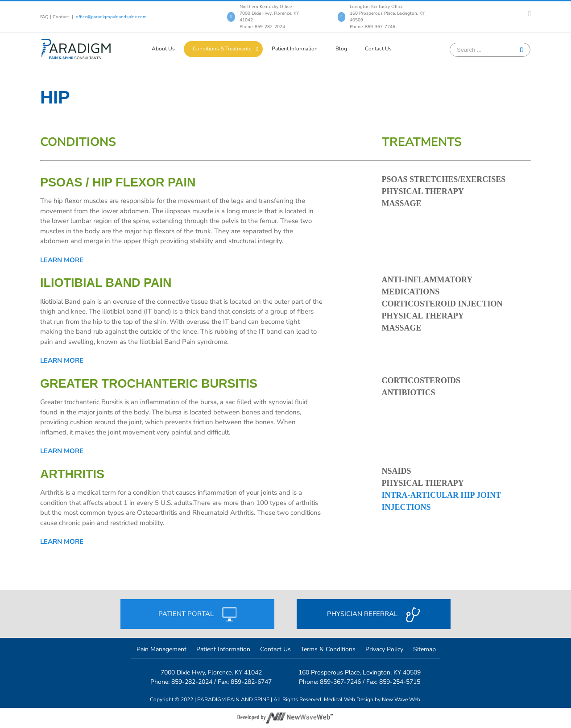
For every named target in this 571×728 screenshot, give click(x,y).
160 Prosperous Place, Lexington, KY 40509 (360, 672)
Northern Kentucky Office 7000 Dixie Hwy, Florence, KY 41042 (269, 13)
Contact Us (275, 649)
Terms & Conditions (328, 649)
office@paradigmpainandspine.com (111, 17)
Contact (61, 17)
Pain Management (161, 649)
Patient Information (223, 649)
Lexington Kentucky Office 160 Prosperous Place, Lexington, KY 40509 (387, 13)
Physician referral (374, 615)
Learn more (62, 260)
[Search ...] (484, 50)
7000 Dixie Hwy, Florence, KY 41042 (211, 672)
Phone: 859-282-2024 (262, 27)
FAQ (44, 17)
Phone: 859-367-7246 (372, 27)
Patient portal (197, 614)
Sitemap (424, 649)
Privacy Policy (384, 649)
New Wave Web (401, 699)
